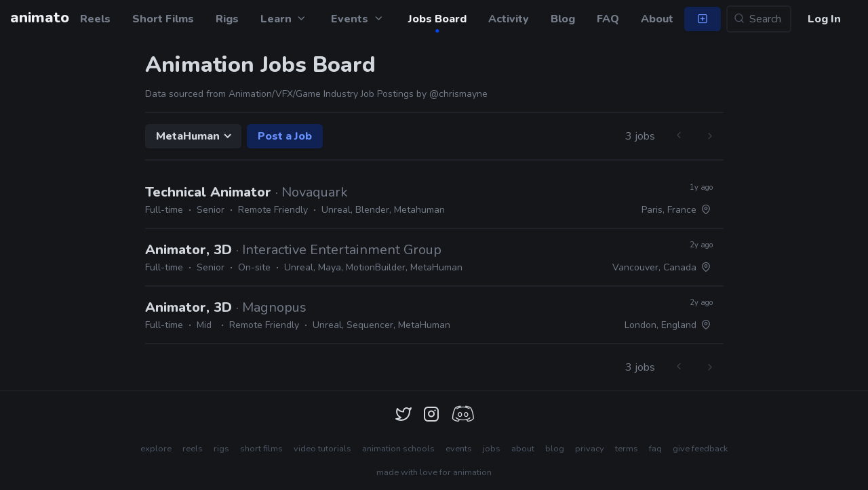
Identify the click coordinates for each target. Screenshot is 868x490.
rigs (221, 449)
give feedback (700, 449)
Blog (563, 19)
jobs (492, 449)
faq (655, 449)
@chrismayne (458, 94)
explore (156, 449)
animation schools (398, 449)
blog (555, 449)
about (523, 449)
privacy (590, 449)
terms (627, 449)
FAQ (608, 19)
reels (193, 449)
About (657, 19)
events (459, 449)
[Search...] (759, 19)
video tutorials (322, 449)
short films (261, 449)
